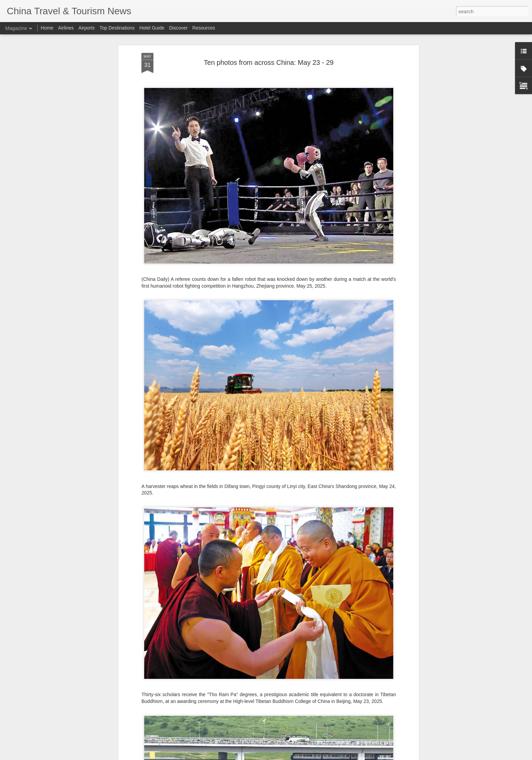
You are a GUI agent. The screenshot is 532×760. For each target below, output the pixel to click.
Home (47, 28)
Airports (87, 28)
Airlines (66, 28)
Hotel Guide (152, 28)
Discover (178, 28)
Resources (204, 28)
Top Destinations (117, 28)
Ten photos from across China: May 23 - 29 (269, 62)
